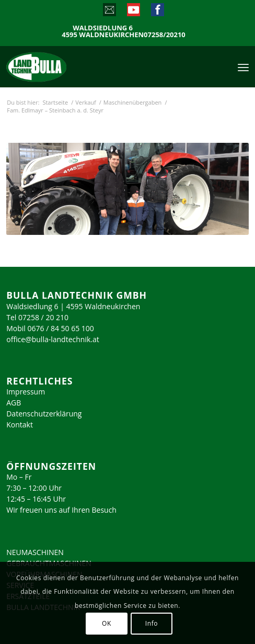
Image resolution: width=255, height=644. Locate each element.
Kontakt (20, 425)
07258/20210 (165, 35)
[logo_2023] (59, 66)
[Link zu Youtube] (133, 12)
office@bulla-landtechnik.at (53, 339)
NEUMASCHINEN (35, 552)
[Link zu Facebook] (157, 12)
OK (107, 623)
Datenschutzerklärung (44, 414)
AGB (14, 403)
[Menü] (243, 66)
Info (152, 623)
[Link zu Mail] (109, 12)
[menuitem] (243, 66)
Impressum (26, 392)
